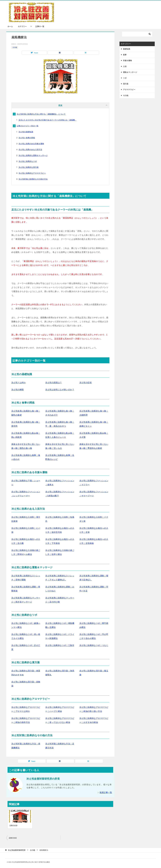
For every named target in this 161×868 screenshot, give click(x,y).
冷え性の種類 (17, 390)
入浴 (125, 66)
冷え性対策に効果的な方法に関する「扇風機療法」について (41, 114)
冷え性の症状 (86, 383)
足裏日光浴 (13, 825)
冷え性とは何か (19, 383)
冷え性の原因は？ (54, 383)
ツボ (125, 78)
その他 (15, 47)
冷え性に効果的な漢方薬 (29, 167)
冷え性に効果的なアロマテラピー (32, 173)
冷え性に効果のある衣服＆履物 (31, 144)
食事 (125, 55)
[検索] (137, 34)
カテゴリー (22, 26)
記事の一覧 (40, 26)
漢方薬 (126, 84)
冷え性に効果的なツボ (28, 161)
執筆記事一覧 (106, 792)
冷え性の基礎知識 (26, 132)
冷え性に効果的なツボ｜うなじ (94, 645)
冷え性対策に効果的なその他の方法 (33, 179)
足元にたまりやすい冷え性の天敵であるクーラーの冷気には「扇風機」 (48, 120)
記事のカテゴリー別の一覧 (28, 126)
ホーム (10, 26)
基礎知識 (127, 49)
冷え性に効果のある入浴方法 (30, 150)
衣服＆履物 (127, 60)
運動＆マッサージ (130, 72)
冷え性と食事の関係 (27, 138)
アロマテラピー (129, 90)
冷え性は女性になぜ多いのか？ (60, 390)
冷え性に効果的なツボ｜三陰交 (60, 645)
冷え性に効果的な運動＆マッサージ (33, 155)
